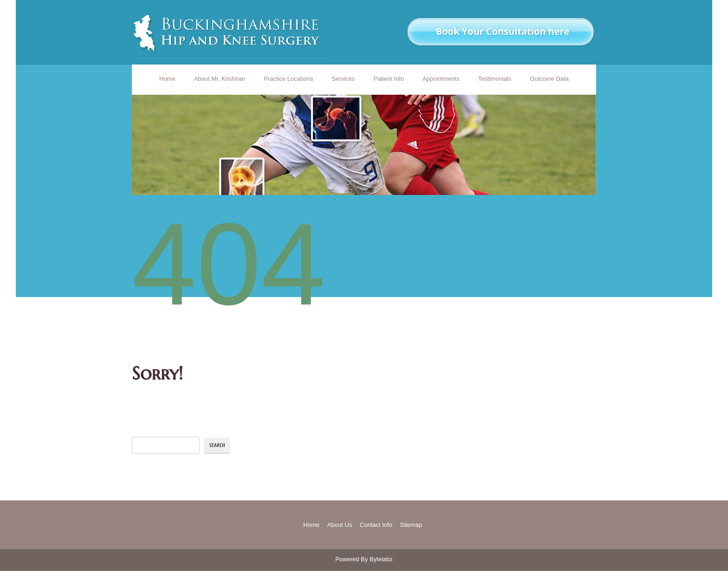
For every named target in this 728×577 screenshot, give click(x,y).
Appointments (441, 79)
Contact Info (376, 525)
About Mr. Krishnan (220, 79)
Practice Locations (288, 79)
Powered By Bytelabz (364, 559)
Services (343, 79)
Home (167, 79)
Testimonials (495, 79)
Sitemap (411, 525)
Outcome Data (549, 79)
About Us (340, 525)
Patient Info (389, 79)
